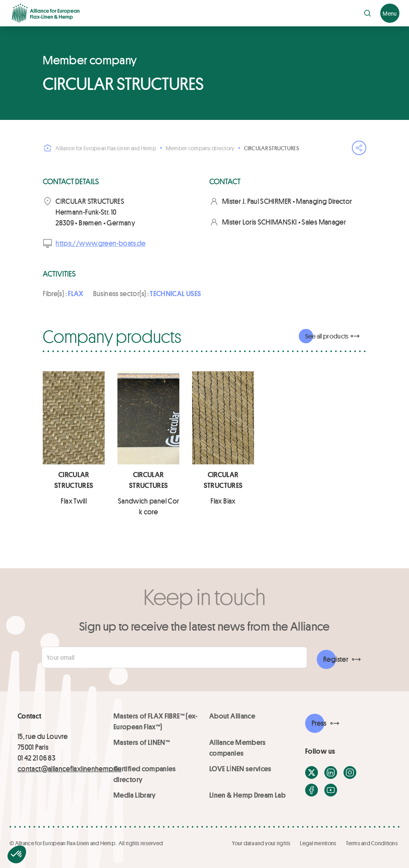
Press (319, 723)
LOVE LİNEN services (240, 768)
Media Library (135, 795)
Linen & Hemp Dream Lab (247, 795)
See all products (327, 336)
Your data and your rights (261, 843)
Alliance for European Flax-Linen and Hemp (99, 148)
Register (336, 659)
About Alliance (232, 716)
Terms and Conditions (372, 843)
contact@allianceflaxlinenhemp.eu (70, 768)
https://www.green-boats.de (100, 243)
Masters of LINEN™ (142, 742)
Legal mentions (318, 843)
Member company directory (200, 148)
